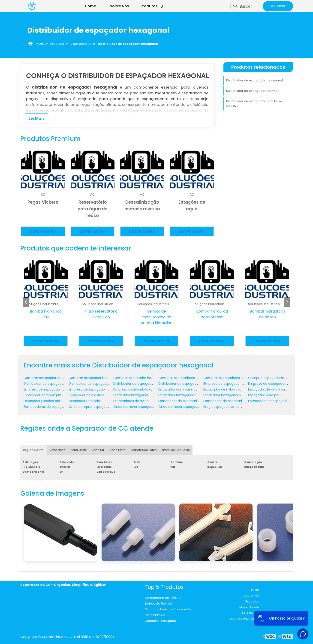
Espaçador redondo (84, 401)
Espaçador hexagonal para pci (228, 395)
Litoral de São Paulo (176, 450)
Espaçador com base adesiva (182, 389)
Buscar (246, 6)
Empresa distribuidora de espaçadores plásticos (152, 389)
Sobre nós (251, 596)
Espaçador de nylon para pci (271, 389)
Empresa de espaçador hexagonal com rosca (60, 389)
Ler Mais (37, 118)
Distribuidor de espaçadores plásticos (188, 384)
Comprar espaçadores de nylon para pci (191, 378)
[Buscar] (235, 6)
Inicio (255, 590)
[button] (287, 302)
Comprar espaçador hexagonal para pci (146, 378)
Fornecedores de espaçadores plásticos (56, 407)
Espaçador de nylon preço (45, 395)
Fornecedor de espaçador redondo (276, 401)
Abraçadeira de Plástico (163, 598)
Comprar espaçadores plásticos (229, 378)
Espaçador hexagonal (131, 395)
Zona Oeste (79, 450)
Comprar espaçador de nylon (47, 378)
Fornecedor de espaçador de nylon (187, 401)
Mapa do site (249, 607)
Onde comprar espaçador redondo (187, 407)
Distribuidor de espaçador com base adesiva (254, 103)
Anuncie (278, 6)
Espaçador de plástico (86, 395)
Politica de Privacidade (244, 619)
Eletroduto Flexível (158, 604)
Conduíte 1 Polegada (160, 621)
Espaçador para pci (264, 395)
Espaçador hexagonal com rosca (185, 395)
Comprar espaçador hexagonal (94, 378)
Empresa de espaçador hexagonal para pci (103, 389)
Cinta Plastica (155, 615)
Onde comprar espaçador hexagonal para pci (150, 407)
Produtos (153, 6)
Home (90, 6)
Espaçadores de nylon (131, 401)
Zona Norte (57, 450)
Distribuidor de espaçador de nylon (253, 91)
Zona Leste (118, 450)
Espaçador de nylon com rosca (228, 389)
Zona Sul (98, 450)
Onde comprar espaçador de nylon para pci (104, 407)
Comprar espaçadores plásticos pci (277, 378)
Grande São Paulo (144, 450)
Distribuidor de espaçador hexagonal (254, 80)
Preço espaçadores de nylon (226, 407)
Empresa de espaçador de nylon (229, 384)
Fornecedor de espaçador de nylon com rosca (241, 401)
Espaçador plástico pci (42, 401)
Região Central (34, 450)
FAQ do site (251, 613)
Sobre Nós (119, 6)
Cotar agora (43, 231)
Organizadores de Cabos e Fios (169, 609)
